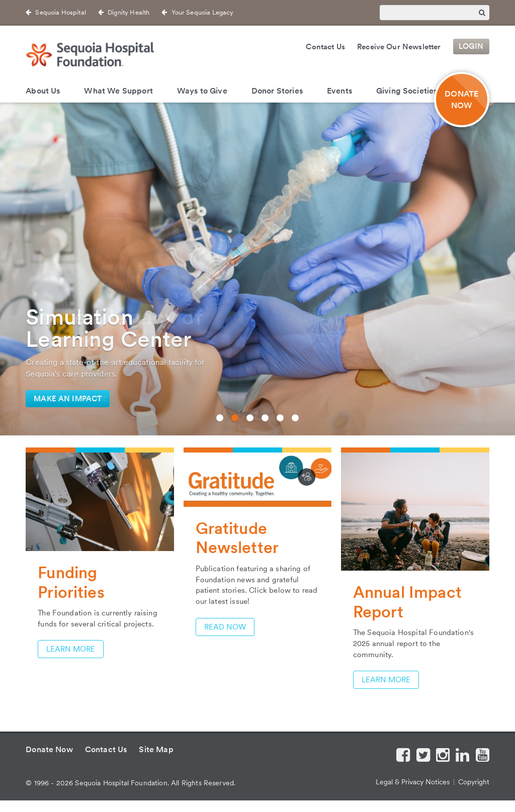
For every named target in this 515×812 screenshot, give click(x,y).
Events (339, 91)
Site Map (156, 749)
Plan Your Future (70, 399)
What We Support (118, 91)
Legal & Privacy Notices (413, 782)
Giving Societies (407, 91)
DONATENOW (461, 100)
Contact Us (325, 47)
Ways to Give (202, 91)
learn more (386, 680)
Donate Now (49, 749)
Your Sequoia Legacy (203, 12)
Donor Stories (277, 91)
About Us (43, 91)
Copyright (474, 782)
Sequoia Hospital (61, 12)
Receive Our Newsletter (399, 47)
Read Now (225, 627)
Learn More (71, 649)
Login (471, 47)
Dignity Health (128, 12)
